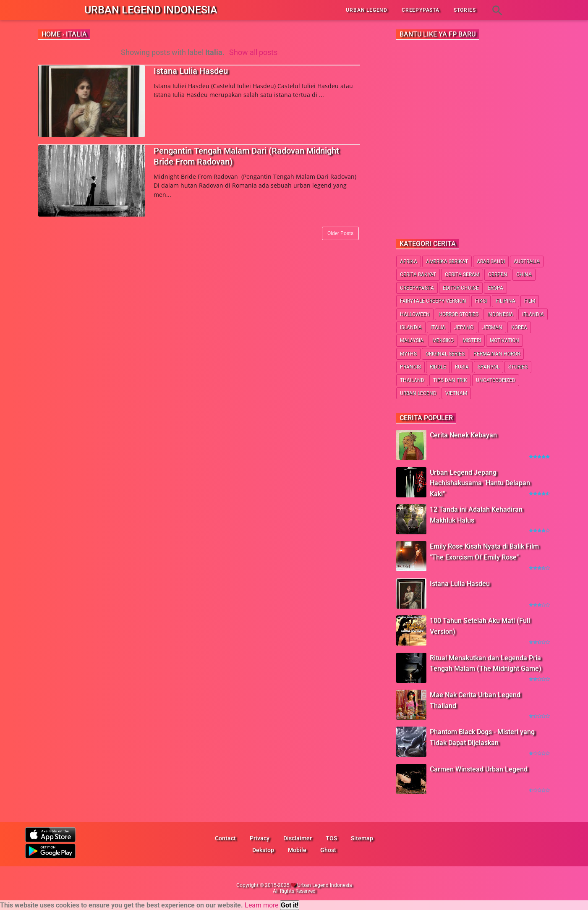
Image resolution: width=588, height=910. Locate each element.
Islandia (411, 327)
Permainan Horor (497, 354)
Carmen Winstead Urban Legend (479, 769)
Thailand (412, 380)
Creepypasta (417, 288)
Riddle (438, 367)
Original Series (445, 354)
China (524, 275)
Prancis (410, 367)
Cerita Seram (462, 275)
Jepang (464, 327)
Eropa (495, 288)
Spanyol (489, 367)
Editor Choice (461, 288)
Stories (518, 367)
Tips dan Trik (450, 380)
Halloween (415, 314)
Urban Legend (418, 393)
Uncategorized (496, 380)
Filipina (506, 301)
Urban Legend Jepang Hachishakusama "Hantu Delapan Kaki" (480, 483)
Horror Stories (459, 314)
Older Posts (340, 233)
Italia (438, 327)
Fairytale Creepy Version (433, 301)
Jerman (492, 327)
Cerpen (498, 275)
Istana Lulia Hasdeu (191, 71)
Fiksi (481, 301)
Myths (408, 354)
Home (51, 34)
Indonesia (500, 314)
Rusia (462, 367)
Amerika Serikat (447, 261)
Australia (527, 261)
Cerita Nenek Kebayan (463, 435)
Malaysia (412, 340)
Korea (519, 327)
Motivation (504, 340)
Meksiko (443, 340)
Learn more (261, 905)
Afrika (409, 261)
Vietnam (456, 393)
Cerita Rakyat (418, 275)
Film (530, 301)
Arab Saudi (491, 261)
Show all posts (253, 52)
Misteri (472, 340)
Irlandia (533, 314)
